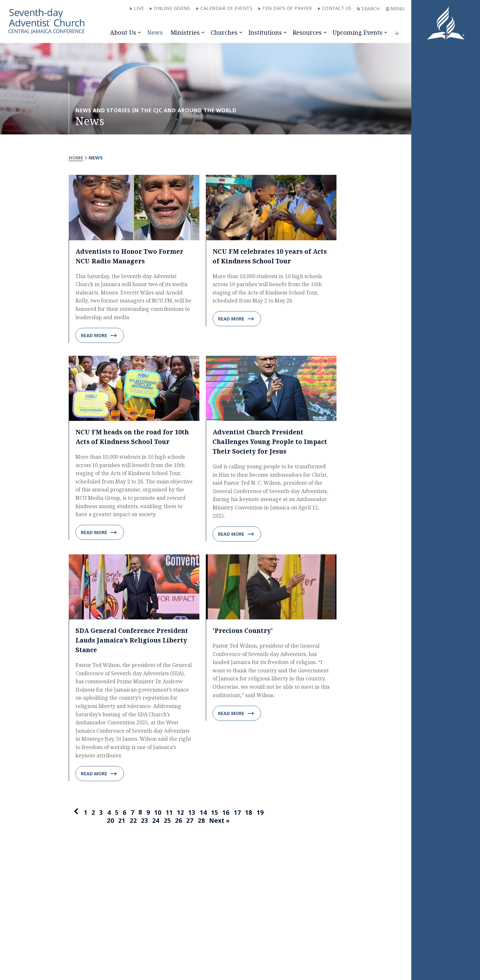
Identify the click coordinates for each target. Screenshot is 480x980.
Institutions (265, 32)
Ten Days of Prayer (285, 8)
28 (201, 822)
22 (132, 822)
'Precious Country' (244, 631)
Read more (99, 336)
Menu (395, 9)
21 (120, 822)
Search (368, 9)
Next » (220, 822)
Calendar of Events (224, 8)
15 (215, 813)
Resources (307, 32)
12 (181, 813)
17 (239, 813)
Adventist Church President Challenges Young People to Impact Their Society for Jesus (271, 442)
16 (227, 813)
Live (137, 8)
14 (204, 813)
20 (109, 822)
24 (155, 822)
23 (143, 822)
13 (192, 813)
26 (178, 822)
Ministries (185, 32)
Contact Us (335, 8)
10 (158, 813)
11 (169, 813)
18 (250, 813)
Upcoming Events (358, 32)
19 (262, 813)
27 (189, 822)
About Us (123, 32)
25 (166, 822)
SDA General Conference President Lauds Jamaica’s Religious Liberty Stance (134, 640)
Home (76, 158)
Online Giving (170, 8)
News (155, 32)
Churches (224, 32)
